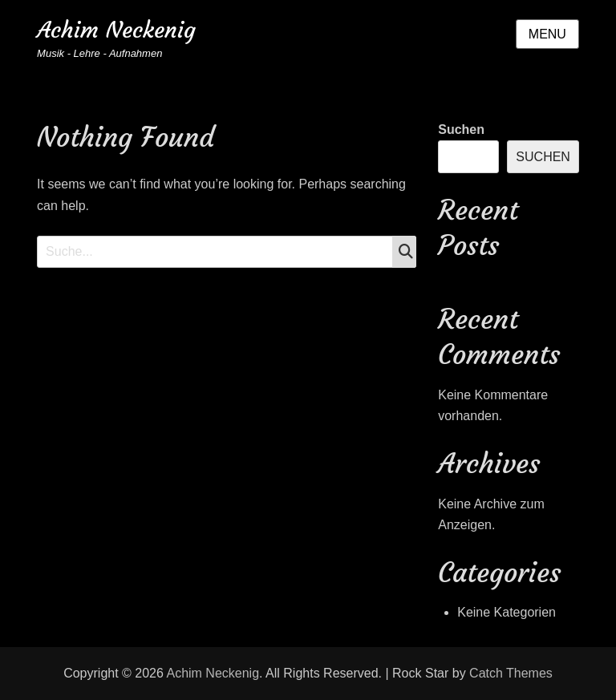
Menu (547, 34)
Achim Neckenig (116, 30)
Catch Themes (511, 673)
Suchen (461, 129)
